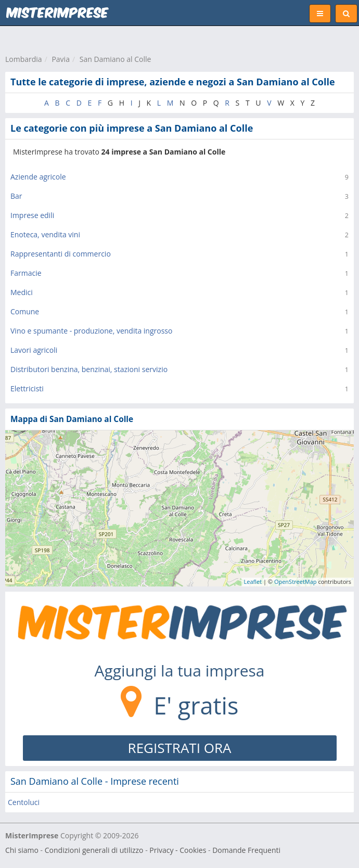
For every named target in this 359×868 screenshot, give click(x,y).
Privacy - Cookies (178, 850)
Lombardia (24, 59)
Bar (16, 196)
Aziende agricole (38, 177)
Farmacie (26, 273)
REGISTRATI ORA (180, 748)
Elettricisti (27, 388)
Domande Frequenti (246, 850)
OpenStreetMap (296, 582)
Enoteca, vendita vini (45, 234)
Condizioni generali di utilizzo (94, 850)
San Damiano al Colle (116, 59)
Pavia (61, 59)
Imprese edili (32, 215)
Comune (25, 311)
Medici (22, 292)
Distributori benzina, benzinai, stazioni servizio (89, 369)
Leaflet (253, 582)
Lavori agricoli (34, 350)
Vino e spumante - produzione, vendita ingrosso (91, 331)
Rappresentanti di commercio (61, 254)
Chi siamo (22, 850)
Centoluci (24, 802)
